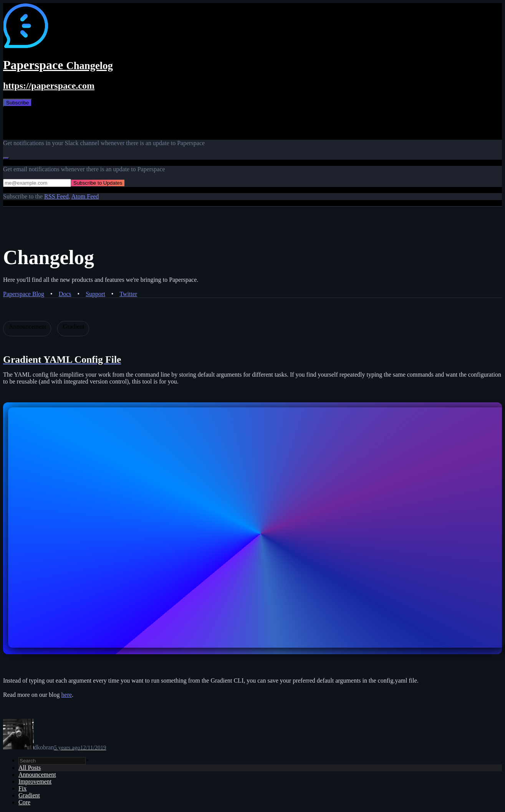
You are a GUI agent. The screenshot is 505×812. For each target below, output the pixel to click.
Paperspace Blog (24, 294)
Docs (65, 294)
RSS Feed (56, 196)
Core (24, 802)
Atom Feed (85, 196)
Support (95, 294)
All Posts (30, 768)
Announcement (37, 775)
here (67, 695)
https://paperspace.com (49, 86)
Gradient (29, 795)
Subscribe (17, 103)
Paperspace (58, 65)
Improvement (35, 781)
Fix (22, 788)
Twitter (128, 294)
